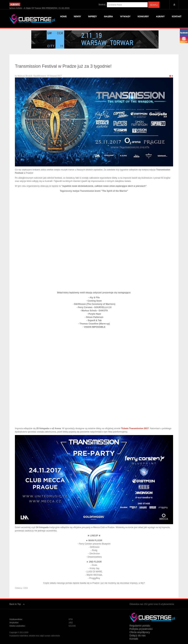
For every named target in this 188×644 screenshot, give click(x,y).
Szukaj (154, 5)
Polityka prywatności (141, 629)
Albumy (160, 16)
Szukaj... (103, 4)
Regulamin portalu (140, 626)
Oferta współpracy (140, 632)
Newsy (77, 16)
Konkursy (143, 16)
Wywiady (125, 16)
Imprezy (92, 16)
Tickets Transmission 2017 (135, 428)
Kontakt (177, 16)
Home (63, 16)
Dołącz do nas (138, 635)
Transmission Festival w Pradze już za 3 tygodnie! (63, 66)
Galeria (108, 16)
